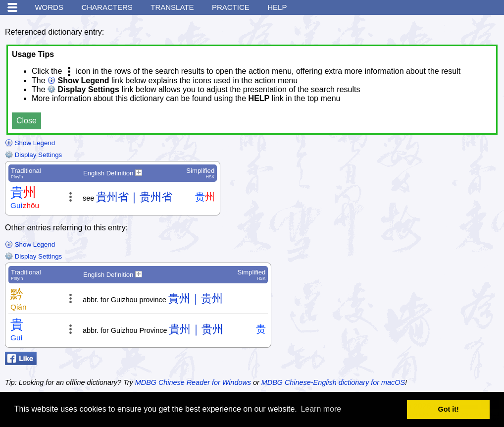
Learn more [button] (321, 409)
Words (49, 7)
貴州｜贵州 (196, 298)
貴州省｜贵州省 (134, 197)
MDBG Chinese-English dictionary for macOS (333, 382)
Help (277, 7)
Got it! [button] (449, 409)
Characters (107, 7)
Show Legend (30, 143)
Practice (231, 7)
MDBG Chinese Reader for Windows (193, 382)
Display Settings (33, 155)
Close (26, 121)
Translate (172, 7)
